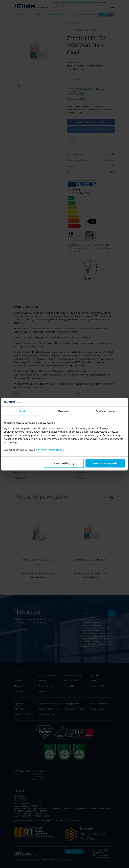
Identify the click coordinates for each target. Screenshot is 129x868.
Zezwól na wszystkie (105, 463)
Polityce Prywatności (50, 450)
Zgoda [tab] (23, 411)
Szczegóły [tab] (64, 411)
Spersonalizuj (64, 463)
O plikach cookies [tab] (107, 411)
